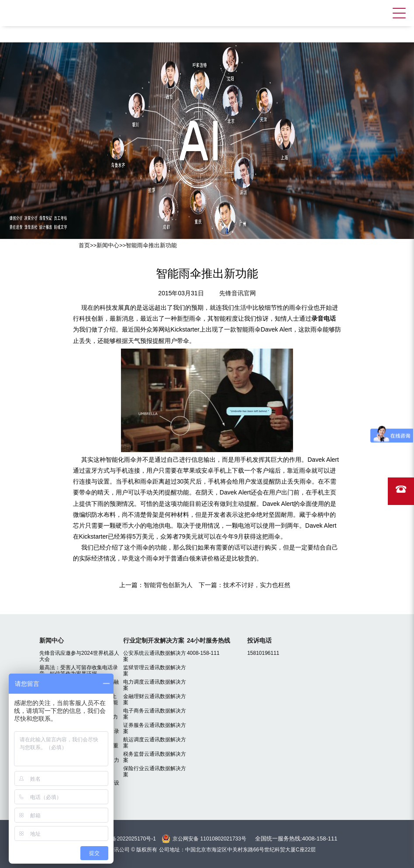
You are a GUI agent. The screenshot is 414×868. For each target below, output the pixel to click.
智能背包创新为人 (168, 585)
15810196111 (263, 653)
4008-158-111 (203, 653)
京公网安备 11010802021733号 (209, 839)
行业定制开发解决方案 (154, 640)
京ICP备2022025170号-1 (126, 839)
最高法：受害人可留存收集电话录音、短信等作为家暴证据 (79, 671)
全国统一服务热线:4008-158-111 (296, 839)
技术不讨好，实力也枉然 (257, 585)
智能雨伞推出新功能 (151, 245)
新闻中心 (108, 245)
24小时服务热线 (209, 640)
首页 (84, 245)
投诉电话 (259, 640)
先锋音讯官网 (238, 293)
